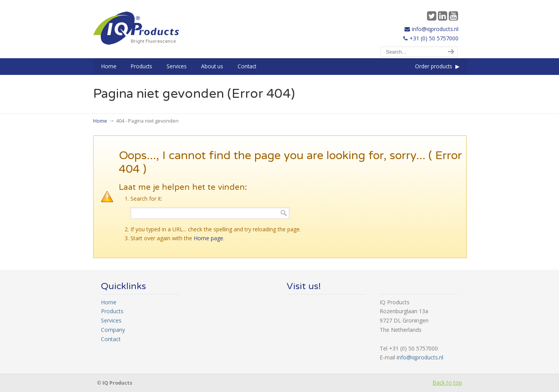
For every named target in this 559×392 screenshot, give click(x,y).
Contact (111, 339)
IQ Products (136, 28)
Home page (208, 238)
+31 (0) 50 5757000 (434, 38)
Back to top (447, 382)
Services (111, 320)
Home (100, 121)
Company (113, 330)
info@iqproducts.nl (435, 29)
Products (112, 311)
